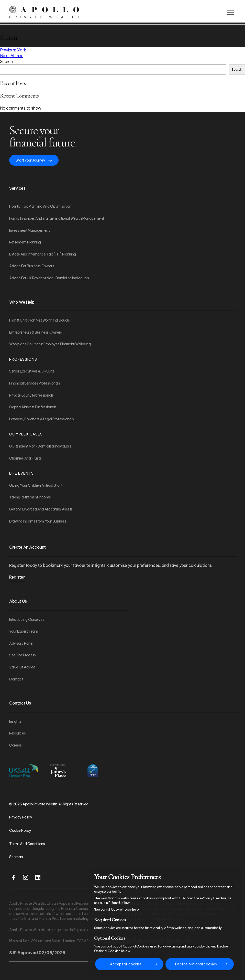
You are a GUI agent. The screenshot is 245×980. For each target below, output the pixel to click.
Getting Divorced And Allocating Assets (41, 509)
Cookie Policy (20, 830)
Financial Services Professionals (35, 383)
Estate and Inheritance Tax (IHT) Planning (43, 254)
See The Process (23, 655)
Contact (16, 679)
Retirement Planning (25, 242)
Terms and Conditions (27, 844)
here (135, 909)
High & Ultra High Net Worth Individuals (40, 320)
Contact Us (20, 703)
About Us (18, 601)
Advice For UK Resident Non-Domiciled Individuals (49, 278)
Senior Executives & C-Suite (32, 371)
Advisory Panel (21, 643)
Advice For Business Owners (32, 266)
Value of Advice (22, 667)
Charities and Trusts (25, 458)
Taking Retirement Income (30, 497)
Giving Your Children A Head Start (36, 485)
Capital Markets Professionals (33, 407)
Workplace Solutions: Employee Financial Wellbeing (50, 344)
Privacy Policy (21, 817)
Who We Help (22, 302)
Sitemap (16, 857)
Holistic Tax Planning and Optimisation (40, 206)
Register (17, 577)
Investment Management (29, 230)
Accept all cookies (126, 964)
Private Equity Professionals (31, 395)
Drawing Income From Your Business (38, 521)
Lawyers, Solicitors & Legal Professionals (42, 419)
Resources (17, 733)
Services (17, 188)
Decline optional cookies (196, 964)
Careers (15, 745)
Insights (15, 721)
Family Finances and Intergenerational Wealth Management (57, 218)
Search (7, 61)
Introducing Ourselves (27, 620)
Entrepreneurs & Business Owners (36, 332)
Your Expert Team (24, 631)
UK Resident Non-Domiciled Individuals (40, 446)
